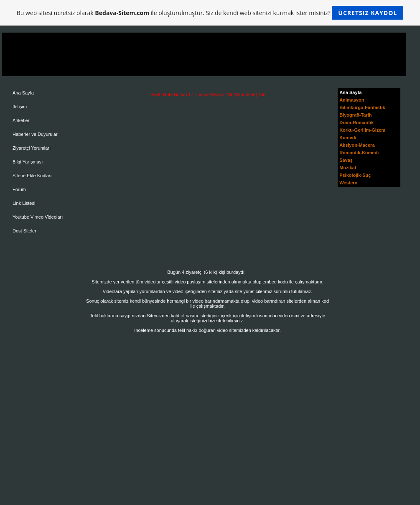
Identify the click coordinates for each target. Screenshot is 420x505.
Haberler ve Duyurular (35, 134)
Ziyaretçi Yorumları (32, 148)
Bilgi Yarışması (28, 162)
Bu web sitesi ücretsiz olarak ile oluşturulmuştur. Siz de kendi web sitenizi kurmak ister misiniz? (210, 13)
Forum (19, 189)
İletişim (20, 107)
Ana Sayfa (23, 93)
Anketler (21, 120)
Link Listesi (24, 203)
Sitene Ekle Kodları (32, 176)
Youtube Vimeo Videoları (38, 217)
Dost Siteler (24, 231)
